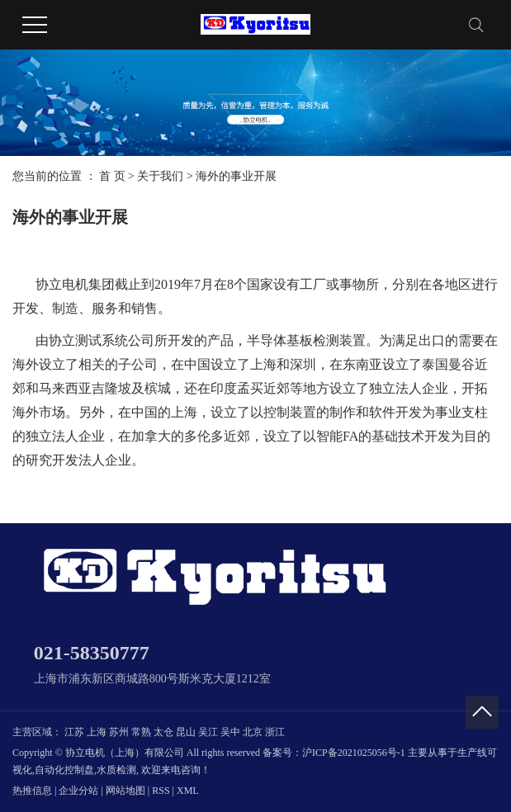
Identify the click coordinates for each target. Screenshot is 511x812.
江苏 (74, 732)
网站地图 (125, 791)
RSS (161, 791)
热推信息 (32, 791)
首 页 (112, 176)
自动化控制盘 (64, 770)
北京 (253, 732)
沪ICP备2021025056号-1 (354, 753)
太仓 (163, 732)
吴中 (230, 732)
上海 (97, 732)
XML (188, 791)
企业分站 (78, 791)
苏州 (119, 732)
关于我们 (160, 176)
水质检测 (116, 770)
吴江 (208, 732)
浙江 (275, 732)
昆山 (186, 732)
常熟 (141, 732)
